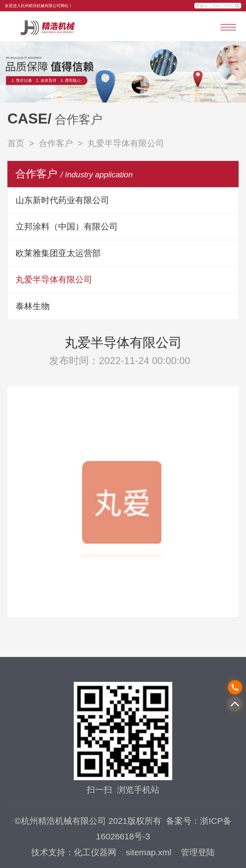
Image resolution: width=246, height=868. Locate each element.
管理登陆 (198, 852)
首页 (16, 143)
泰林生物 (33, 306)
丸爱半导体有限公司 (54, 279)
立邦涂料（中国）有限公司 (67, 226)
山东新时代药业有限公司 (62, 200)
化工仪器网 (95, 852)
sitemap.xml (148, 852)
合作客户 (56, 143)
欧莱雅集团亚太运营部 (58, 253)
